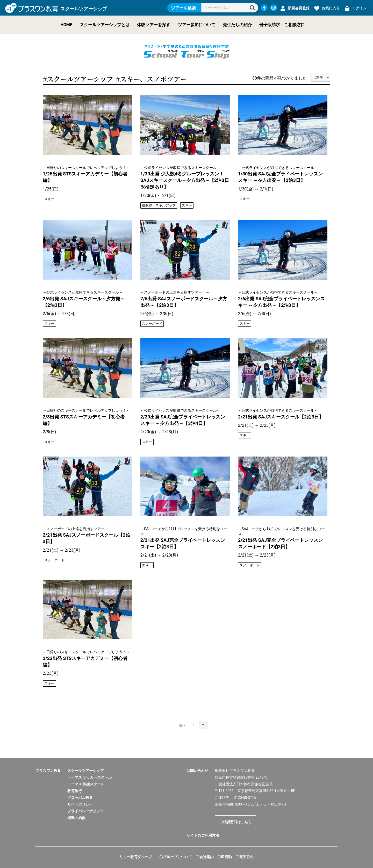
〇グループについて (176, 857)
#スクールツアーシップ (78, 79)
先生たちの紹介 (237, 25)
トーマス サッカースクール (89, 777)
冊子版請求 (270, 25)
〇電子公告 (245, 857)
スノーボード (152, 323)
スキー (49, 199)
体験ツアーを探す (154, 25)
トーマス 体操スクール (86, 784)
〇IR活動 (224, 857)
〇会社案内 (205, 857)
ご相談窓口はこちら (235, 822)
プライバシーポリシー (85, 811)
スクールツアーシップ (85, 771)
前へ (182, 725)
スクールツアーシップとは (105, 25)
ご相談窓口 (295, 25)
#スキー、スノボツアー (151, 79)
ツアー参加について (197, 25)
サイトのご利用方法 (203, 835)
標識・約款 (76, 818)
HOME (66, 25)
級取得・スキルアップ (159, 205)
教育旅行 (75, 791)
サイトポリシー (80, 804)
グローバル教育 (80, 798)
